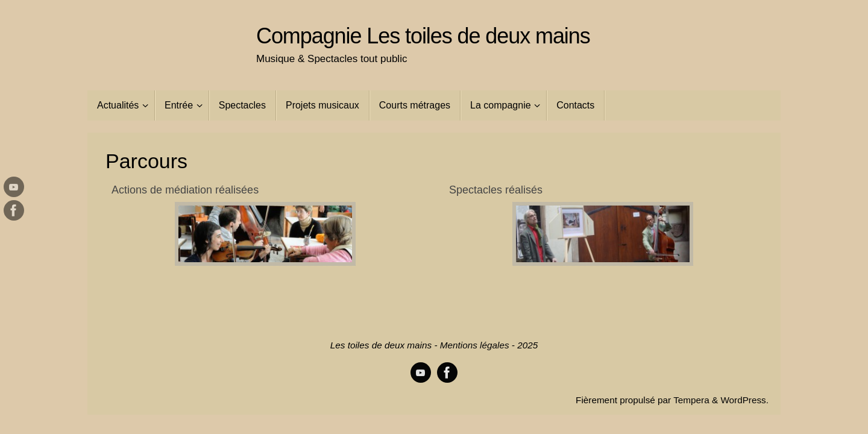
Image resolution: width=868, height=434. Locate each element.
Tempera (691, 400)
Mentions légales (475, 345)
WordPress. (744, 400)
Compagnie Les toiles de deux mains (423, 36)
